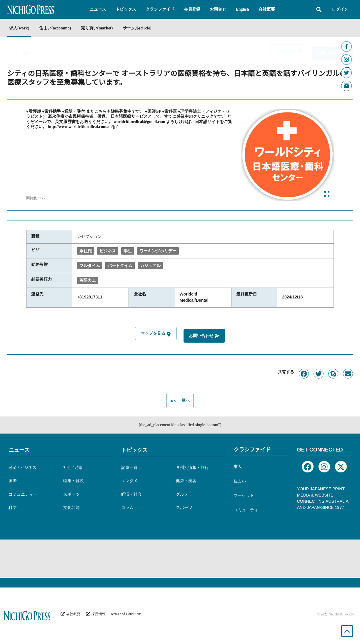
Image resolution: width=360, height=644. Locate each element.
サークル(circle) (148, 28)
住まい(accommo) (59, 28)
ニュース (19, 449)
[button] (98, 9)
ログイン (340, 9)
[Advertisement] (180, 557)
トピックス (134, 449)
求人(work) (19, 28)
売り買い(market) (104, 28)
